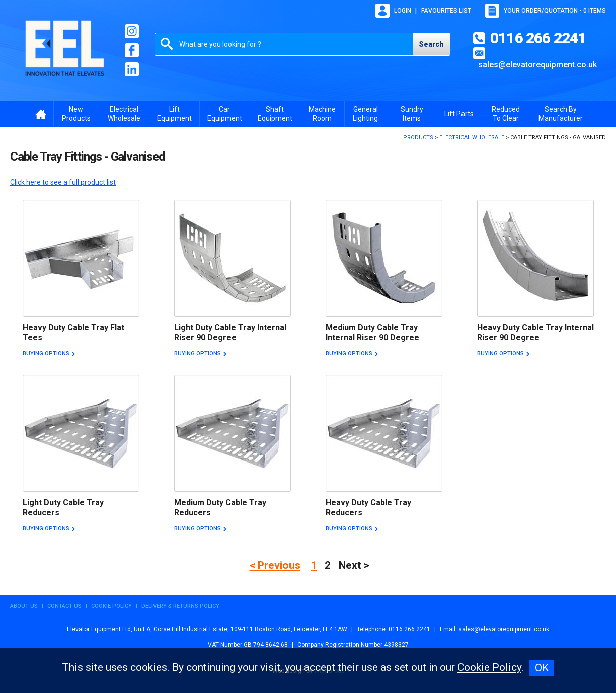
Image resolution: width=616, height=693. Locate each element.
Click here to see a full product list (63, 182)
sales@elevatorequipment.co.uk (537, 65)
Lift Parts (459, 114)
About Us (24, 606)
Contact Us (64, 606)
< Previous (275, 565)
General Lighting (365, 114)
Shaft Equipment (275, 114)
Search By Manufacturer (561, 114)
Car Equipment (225, 114)
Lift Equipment (174, 114)
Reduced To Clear (506, 114)
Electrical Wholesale (124, 114)
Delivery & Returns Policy (180, 606)
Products (418, 138)
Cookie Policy (111, 606)
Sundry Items (412, 114)
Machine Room (322, 114)
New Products (76, 114)
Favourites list (446, 11)
